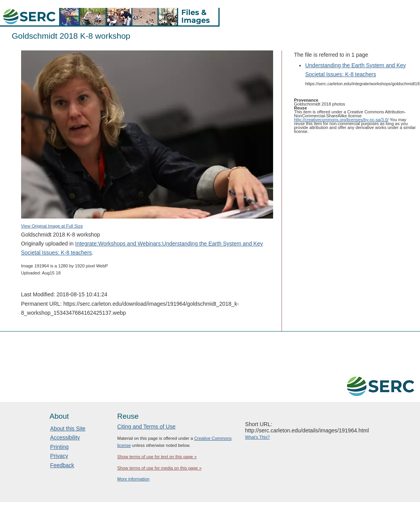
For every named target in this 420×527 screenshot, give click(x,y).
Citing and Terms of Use (146, 427)
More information (133, 479)
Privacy (59, 456)
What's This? (257, 437)
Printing (59, 447)
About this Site (68, 428)
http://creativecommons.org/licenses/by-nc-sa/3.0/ (341, 120)
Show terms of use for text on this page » (157, 457)
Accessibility (65, 437)
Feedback (62, 465)
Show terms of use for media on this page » (159, 468)
